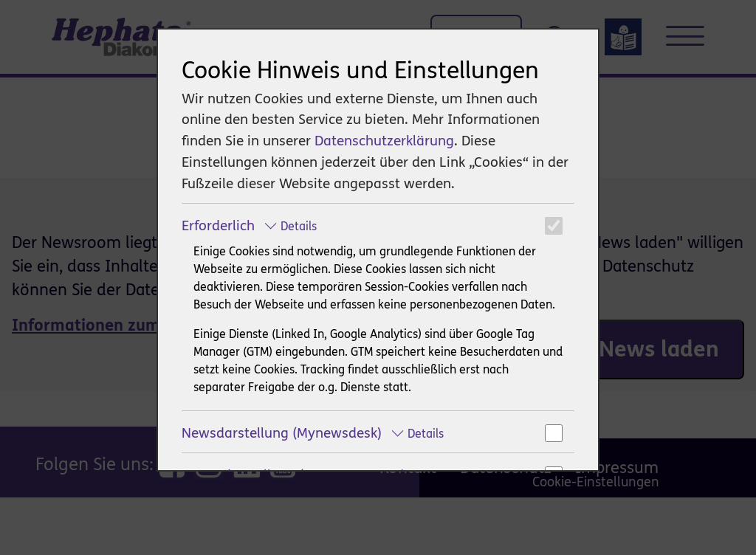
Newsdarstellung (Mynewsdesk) (313, 433)
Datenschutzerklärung (384, 141)
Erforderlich (249, 225)
